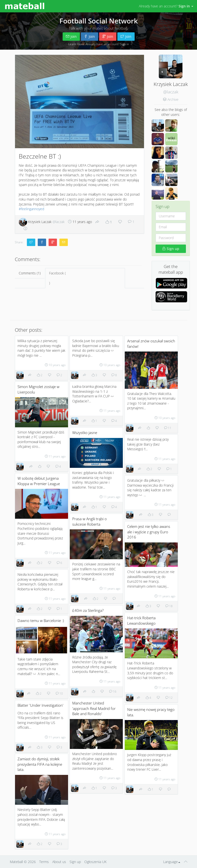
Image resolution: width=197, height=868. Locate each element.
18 (169, 606)
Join (71, 36)
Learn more (76, 44)
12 (169, 698)
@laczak (171, 92)
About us (59, 862)
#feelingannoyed (31, 209)
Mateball (16, 862)
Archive (173, 99)
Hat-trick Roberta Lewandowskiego (141, 621)
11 (168, 428)
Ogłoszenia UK (95, 862)
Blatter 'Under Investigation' (40, 705)
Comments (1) (30, 273)
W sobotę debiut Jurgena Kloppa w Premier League (39, 481)
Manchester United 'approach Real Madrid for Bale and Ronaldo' (94, 708)
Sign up (171, 249)
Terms (44, 862)
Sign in (125, 44)
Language (172, 862)
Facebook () (85, 278)
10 (59, 693)
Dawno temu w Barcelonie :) (41, 621)
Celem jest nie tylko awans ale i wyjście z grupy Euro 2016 (149, 532)
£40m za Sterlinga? (88, 610)
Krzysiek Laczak (42, 222)
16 (113, 691)
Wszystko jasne (85, 433)
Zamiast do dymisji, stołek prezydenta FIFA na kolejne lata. (40, 764)
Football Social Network (99, 21)
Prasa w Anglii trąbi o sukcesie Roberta (90, 522)
